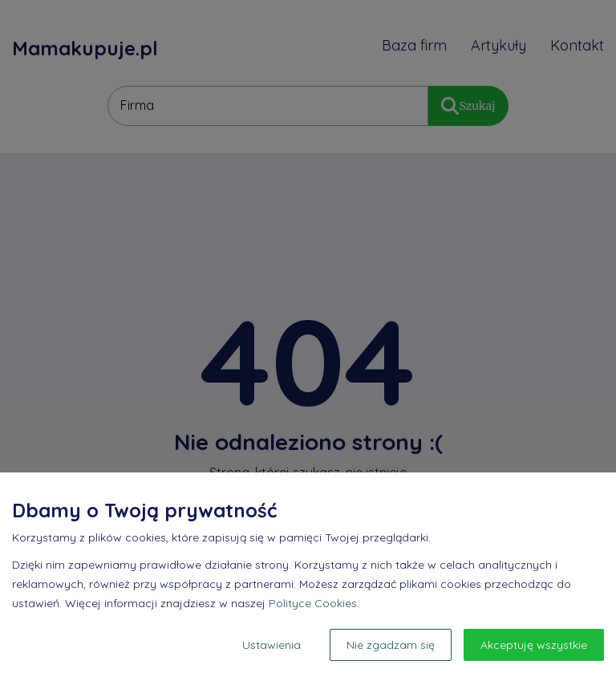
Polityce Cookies (313, 603)
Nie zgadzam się (391, 645)
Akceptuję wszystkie (534, 645)
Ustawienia (272, 645)
